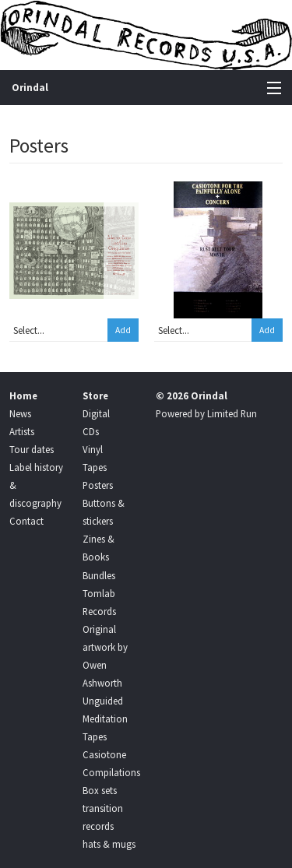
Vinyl (93, 449)
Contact (26, 521)
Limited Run (232, 413)
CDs (91, 431)
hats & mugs (109, 844)
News (20, 413)
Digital (96, 413)
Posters (98, 485)
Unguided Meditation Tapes (105, 719)
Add (123, 330)
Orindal (30, 88)
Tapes (95, 467)
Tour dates (32, 449)
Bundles (99, 575)
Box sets (100, 790)
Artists (22, 431)
